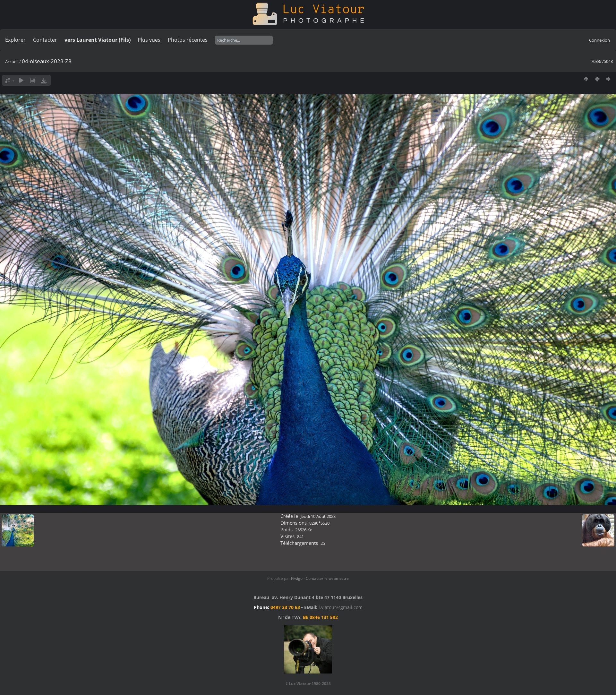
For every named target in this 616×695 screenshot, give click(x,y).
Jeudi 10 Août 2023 (318, 516)
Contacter (45, 40)
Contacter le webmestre (327, 578)
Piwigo (297, 578)
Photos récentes (188, 40)
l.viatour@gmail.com (341, 607)
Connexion (599, 40)
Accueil (12, 62)
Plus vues (149, 40)
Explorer (15, 40)
